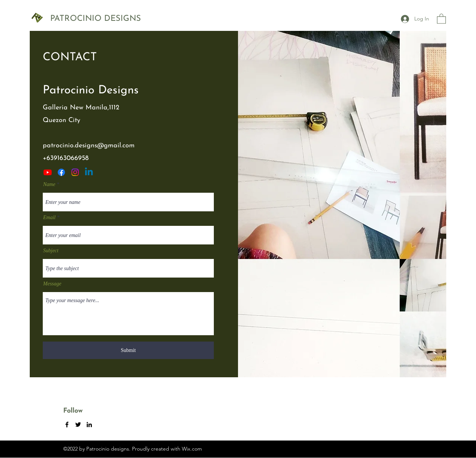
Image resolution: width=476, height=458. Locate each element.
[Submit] (128, 350)
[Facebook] (61, 172)
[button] (441, 18)
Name (49, 185)
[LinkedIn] (89, 172)
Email (49, 218)
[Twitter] (75, 172)
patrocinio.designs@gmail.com (89, 146)
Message (52, 284)
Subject (51, 251)
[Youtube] (48, 172)
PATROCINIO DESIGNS (96, 19)
